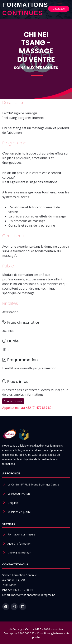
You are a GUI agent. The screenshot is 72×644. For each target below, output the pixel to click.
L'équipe (13, 503)
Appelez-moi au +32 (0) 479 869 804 (28, 408)
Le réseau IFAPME (19, 494)
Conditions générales (50, 633)
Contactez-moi (13, 401)
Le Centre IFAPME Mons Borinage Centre (33, 484)
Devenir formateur (19, 553)
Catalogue (59, 9)
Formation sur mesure (21, 534)
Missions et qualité (19, 512)
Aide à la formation (19, 544)
